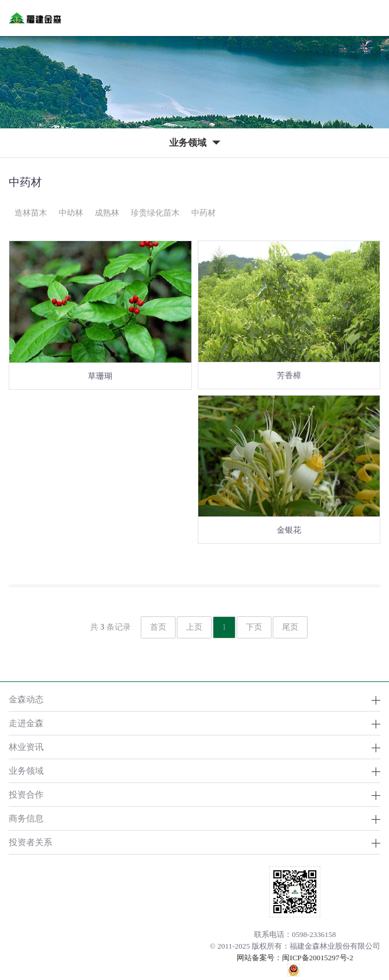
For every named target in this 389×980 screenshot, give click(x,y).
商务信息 (26, 818)
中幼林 (71, 213)
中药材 (204, 213)
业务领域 (26, 771)
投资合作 (26, 794)
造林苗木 (31, 213)
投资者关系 (31, 842)
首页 (158, 627)
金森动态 (26, 699)
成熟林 (107, 213)
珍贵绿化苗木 (155, 213)
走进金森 (26, 723)
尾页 (290, 627)
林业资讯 (26, 747)
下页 (254, 627)
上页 (194, 627)
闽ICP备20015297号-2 (317, 958)
